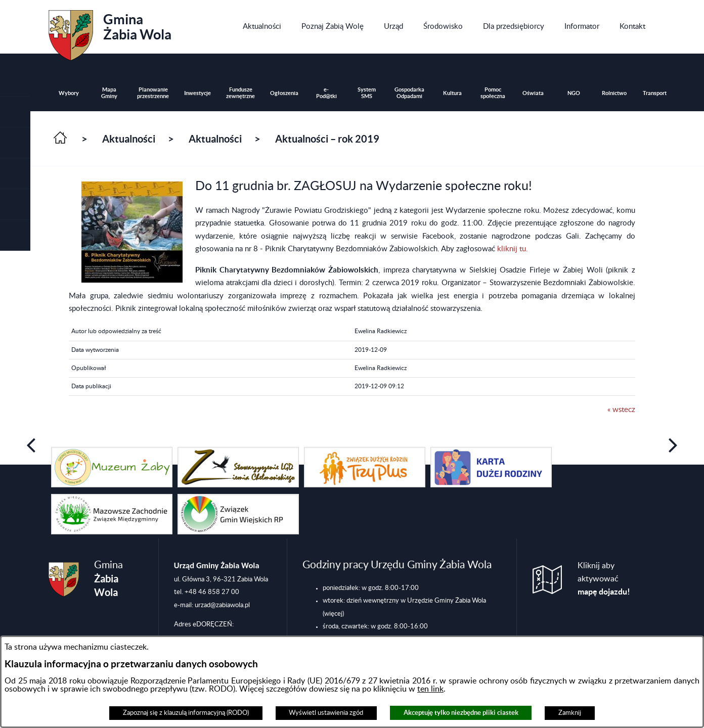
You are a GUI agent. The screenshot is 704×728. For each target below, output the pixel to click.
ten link (430, 689)
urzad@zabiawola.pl (222, 605)
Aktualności (129, 139)
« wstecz (621, 410)
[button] (15, 143)
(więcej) (333, 614)
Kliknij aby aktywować (604, 579)
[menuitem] (262, 27)
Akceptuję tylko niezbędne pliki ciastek (461, 713)
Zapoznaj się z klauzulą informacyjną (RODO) (186, 713)
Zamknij (570, 713)
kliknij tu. (513, 249)
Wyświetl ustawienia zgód (326, 713)
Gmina (110, 32)
